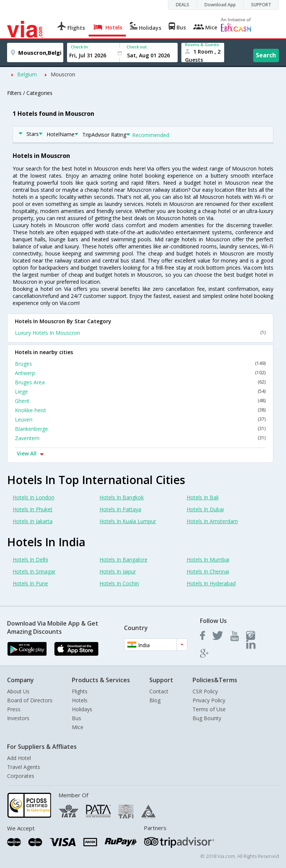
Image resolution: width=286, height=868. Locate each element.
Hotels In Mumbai (208, 559)
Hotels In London (34, 497)
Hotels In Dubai (205, 509)
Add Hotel (19, 758)
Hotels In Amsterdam (212, 521)
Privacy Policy (209, 700)
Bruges (140, 364)
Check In (79, 47)
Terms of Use (209, 709)
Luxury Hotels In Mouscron (140, 333)
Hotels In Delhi (30, 559)
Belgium (27, 74)
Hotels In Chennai (208, 571)
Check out (137, 47)
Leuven (140, 419)
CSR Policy (205, 691)
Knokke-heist (140, 410)
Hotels (80, 700)
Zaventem (140, 438)
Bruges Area (140, 382)
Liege (140, 392)
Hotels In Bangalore (123, 559)
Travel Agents (24, 767)
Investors (18, 718)
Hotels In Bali (203, 497)
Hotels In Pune (30, 583)
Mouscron (63, 74)
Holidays (82, 709)
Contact (159, 691)
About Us (18, 691)
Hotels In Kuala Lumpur (128, 521)
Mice (78, 727)
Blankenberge (140, 429)
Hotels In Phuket (33, 509)
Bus (77, 718)
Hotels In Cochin (119, 583)
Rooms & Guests (202, 44)
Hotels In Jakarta (33, 521)
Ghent (140, 401)
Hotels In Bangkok (122, 497)
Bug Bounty (207, 718)
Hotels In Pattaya (120, 509)
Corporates (21, 776)
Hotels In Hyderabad (211, 583)
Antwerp (140, 373)
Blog (155, 700)
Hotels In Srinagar (34, 571)
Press (14, 709)
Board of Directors (30, 700)
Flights (80, 691)
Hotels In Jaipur (118, 571)
